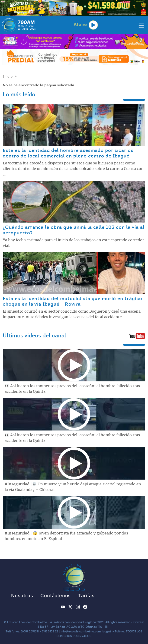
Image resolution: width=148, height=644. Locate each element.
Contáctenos (56, 596)
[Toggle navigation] (140, 25)
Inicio (8, 76)
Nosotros (22, 596)
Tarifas (86, 596)
